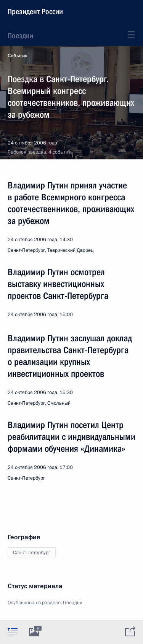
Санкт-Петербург (32, 553)
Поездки (20, 36)
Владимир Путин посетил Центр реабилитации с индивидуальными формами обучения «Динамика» (71, 437)
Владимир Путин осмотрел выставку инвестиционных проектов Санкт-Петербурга (58, 284)
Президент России (35, 11)
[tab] (13, 632)
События (18, 56)
